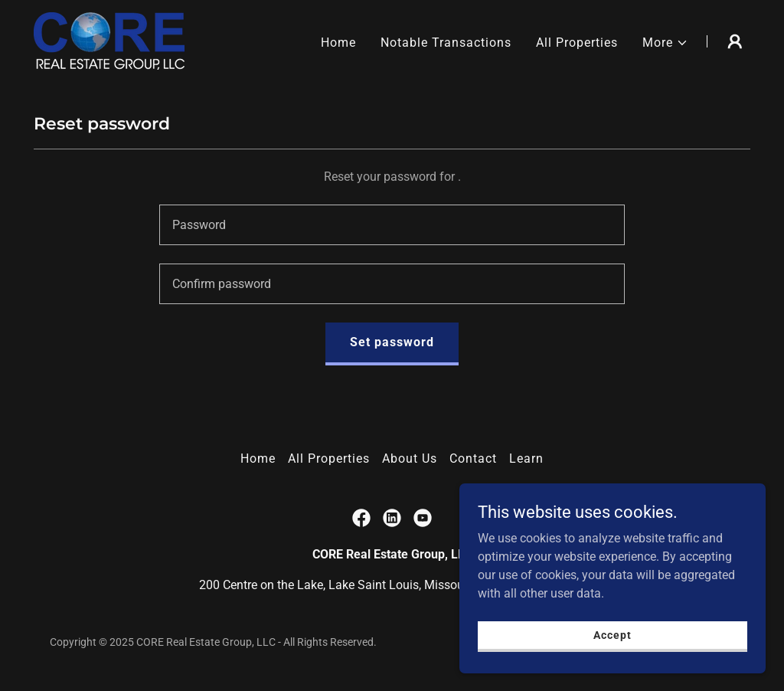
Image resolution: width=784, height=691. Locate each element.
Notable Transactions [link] (446, 43)
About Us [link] (410, 458)
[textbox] (392, 225)
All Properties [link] (577, 43)
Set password (392, 342)
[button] (665, 43)
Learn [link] (526, 458)
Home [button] (258, 458)
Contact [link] (473, 458)
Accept (612, 645)
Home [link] (338, 43)
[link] (109, 40)
